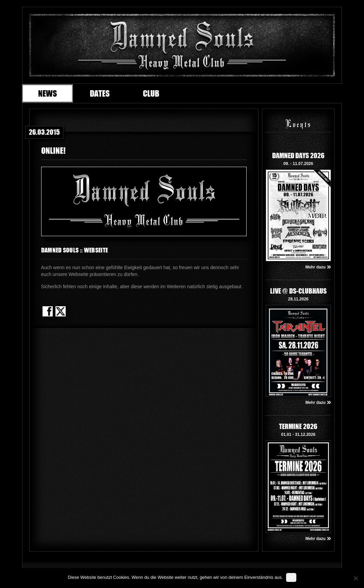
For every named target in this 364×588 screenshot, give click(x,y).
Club (151, 93)
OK (291, 577)
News (47, 93)
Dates (100, 93)
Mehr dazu (318, 267)
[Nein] (355, 578)
